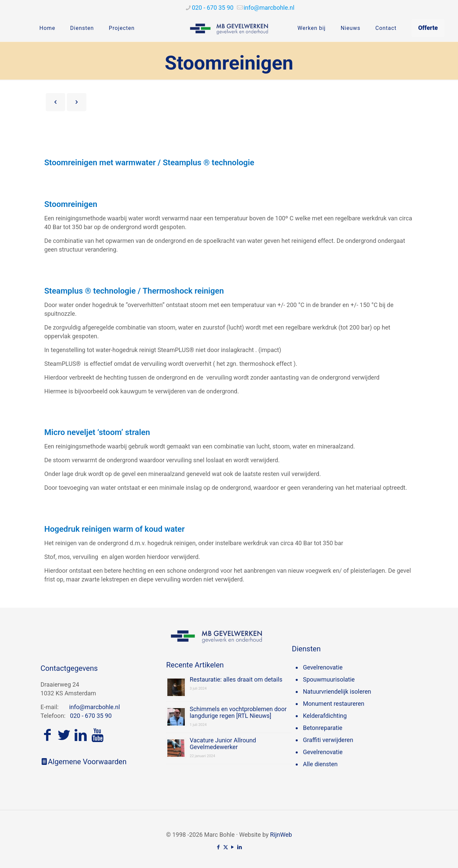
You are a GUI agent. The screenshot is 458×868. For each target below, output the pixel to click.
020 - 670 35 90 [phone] (213, 8)
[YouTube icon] (233, 847)
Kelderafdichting (325, 716)
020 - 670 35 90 (91, 716)
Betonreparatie (322, 728)
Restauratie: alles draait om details (236, 679)
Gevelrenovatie (323, 667)
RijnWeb (281, 835)
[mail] (269, 8)
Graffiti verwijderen (328, 740)
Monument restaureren (334, 704)
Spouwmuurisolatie (329, 679)
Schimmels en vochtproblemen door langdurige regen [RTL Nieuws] (238, 712)
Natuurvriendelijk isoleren (337, 691)
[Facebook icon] (219, 847)
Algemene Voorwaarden (84, 762)
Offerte (428, 28)
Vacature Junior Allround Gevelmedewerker (223, 744)
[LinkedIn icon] (240, 847)
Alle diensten (320, 764)
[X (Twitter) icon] (226, 847)
